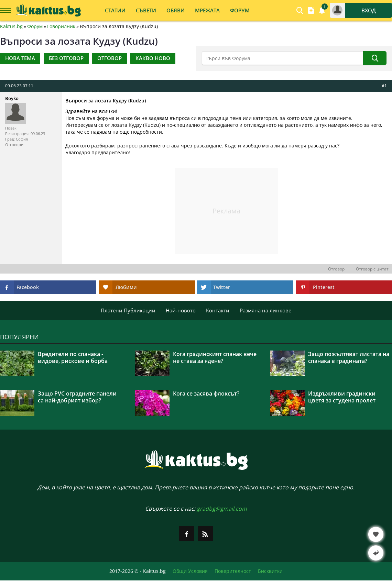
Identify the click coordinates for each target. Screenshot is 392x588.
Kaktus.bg (11, 26)
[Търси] (375, 58)
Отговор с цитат (372, 269)
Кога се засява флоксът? (206, 393)
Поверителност (233, 571)
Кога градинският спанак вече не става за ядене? (215, 357)
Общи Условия (190, 571)
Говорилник (61, 26)
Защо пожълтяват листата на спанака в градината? (349, 357)
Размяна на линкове (265, 310)
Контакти (218, 310)
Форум (35, 26)
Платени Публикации (128, 310)
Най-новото (181, 310)
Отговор (336, 269)
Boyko (12, 98)
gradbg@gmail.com (222, 509)
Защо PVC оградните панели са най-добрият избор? (77, 397)
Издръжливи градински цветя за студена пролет (342, 397)
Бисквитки (270, 571)
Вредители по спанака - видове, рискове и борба (73, 357)
